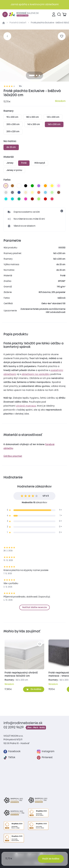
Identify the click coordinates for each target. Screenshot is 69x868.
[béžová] (6, 186)
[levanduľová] (59, 186)
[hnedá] (12, 186)
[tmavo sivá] (12, 192)
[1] (37, 75)
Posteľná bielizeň (18, 23)
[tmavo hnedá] (59, 192)
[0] (32, 75)
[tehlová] (39, 192)
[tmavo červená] (45, 199)
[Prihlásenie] (54, 14)
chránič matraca (26, 406)
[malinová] (52, 199)
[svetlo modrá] (45, 192)
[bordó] (32, 199)
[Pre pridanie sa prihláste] (62, 36)
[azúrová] (6, 199)
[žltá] (52, 186)
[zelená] (32, 186)
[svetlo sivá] (6, 192)
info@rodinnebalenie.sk (23, 723)
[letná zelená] (39, 199)
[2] (39, 75)
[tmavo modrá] (19, 192)
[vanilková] (32, 192)
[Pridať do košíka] (34, 689)
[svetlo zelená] (52, 192)
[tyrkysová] (12, 199)
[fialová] (39, 186)
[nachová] (26, 199)
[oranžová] (45, 186)
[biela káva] (26, 192)
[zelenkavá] (19, 199)
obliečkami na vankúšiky (36, 374)
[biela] (19, 186)
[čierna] (26, 186)
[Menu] (5, 14)
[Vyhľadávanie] (59, 14)
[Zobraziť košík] (64, 14)
